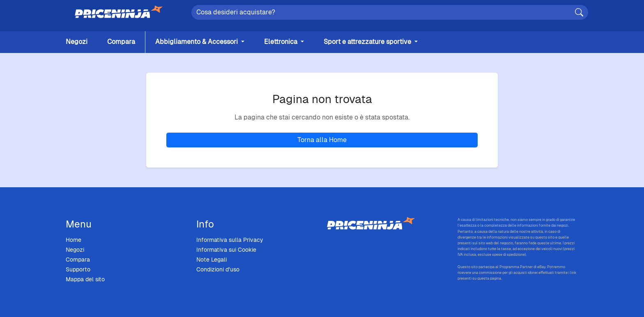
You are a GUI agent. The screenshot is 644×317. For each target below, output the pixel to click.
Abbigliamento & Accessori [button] (197, 42)
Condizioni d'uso (218, 269)
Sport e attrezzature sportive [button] (368, 42)
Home (74, 240)
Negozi (77, 42)
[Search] (390, 12)
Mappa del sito (85, 279)
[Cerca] (579, 12)
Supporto (78, 269)
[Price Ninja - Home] (387, 224)
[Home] (119, 12)
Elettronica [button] (282, 42)
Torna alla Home (322, 140)
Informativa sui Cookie (226, 250)
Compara (121, 42)
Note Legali (212, 260)
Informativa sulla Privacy (230, 240)
